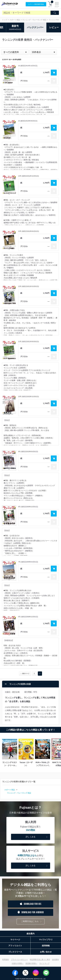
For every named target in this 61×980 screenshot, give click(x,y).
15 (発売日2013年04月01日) (28, 121)
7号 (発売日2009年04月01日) (28, 562)
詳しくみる (37, 837)
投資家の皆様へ (31, 963)
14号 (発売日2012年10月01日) (29, 176)
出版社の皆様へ (18, 963)
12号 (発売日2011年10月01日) (29, 286)
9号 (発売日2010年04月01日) (28, 452)
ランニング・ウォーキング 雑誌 (34, 20)
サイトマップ (44, 963)
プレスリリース (15, 952)
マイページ (15, 940)
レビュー (54, 27)
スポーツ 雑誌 (15, 20)
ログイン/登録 (36, 4)
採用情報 (46, 946)
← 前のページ (25, 673)
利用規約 (6, 960)
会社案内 (55, 960)
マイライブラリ (46, 940)
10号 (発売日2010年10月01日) (29, 397)
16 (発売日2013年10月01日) (28, 66)
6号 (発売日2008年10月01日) (28, 617)
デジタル (24, 81)
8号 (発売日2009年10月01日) (28, 507)
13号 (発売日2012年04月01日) (29, 231)
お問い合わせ (46, 952)
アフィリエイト (15, 946)
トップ (5, 20)
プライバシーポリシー (19, 960)
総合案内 (31, 934)
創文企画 (16, 692)
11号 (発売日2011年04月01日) (29, 342)
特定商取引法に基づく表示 (40, 960)
